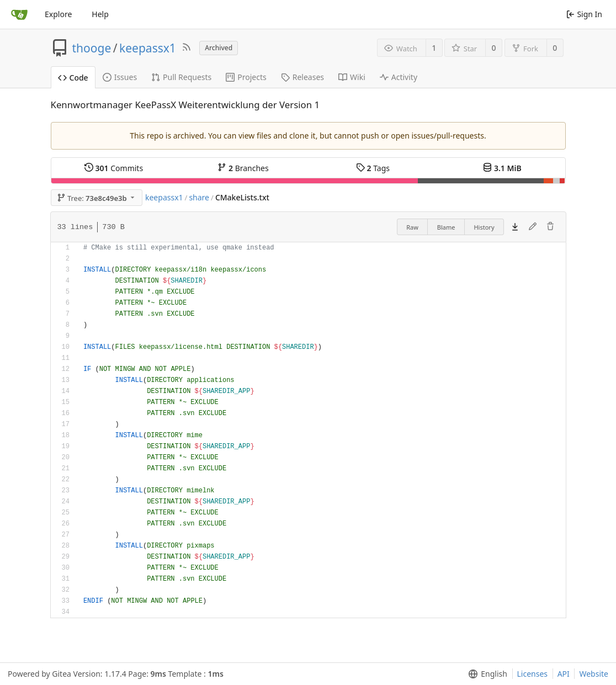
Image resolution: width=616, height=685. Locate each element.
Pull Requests (181, 77)
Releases (302, 77)
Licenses (533, 674)
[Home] (19, 14)
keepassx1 (148, 48)
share (199, 197)
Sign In (584, 14)
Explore (58, 14)
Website (594, 674)
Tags (373, 168)
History (484, 227)
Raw (412, 227)
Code (73, 78)
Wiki (352, 77)
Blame (446, 227)
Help (100, 14)
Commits (114, 168)
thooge (92, 48)
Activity (399, 77)
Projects (246, 77)
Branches (243, 168)
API (564, 674)
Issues (120, 77)
